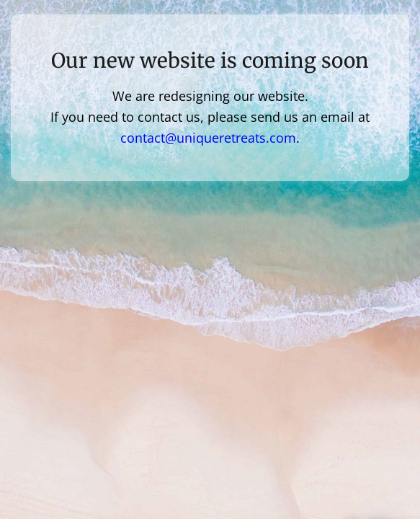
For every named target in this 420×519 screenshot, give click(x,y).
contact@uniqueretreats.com (208, 138)
